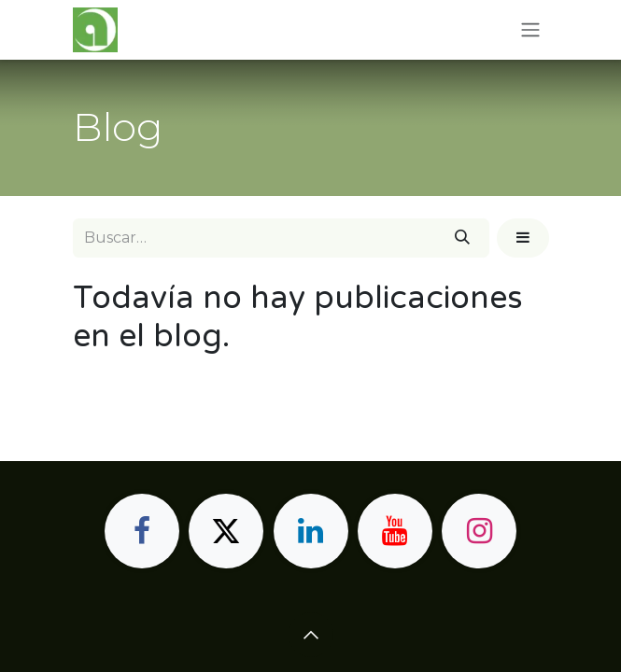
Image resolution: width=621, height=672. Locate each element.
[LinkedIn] (311, 531)
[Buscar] (462, 238)
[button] (523, 238)
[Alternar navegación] (530, 30)
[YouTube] (395, 531)
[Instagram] (479, 531)
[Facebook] (142, 531)
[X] (226, 531)
